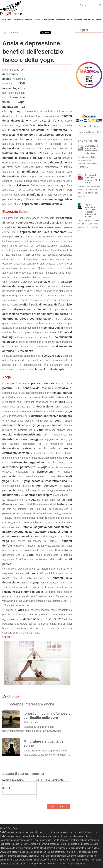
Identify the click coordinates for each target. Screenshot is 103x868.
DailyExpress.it (11, 8)
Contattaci (80, 864)
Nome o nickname (13, 780)
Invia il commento (59, 807)
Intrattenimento (18, 19)
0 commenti (13, 32)
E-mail (6, 788)
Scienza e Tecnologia (74, 19)
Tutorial (99, 19)
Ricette (44, 19)
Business (29, 19)
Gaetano (13, 696)
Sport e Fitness (89, 19)
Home (4, 19)
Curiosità (37, 19)
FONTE (7, 637)
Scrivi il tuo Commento (50, 780)
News (9, 19)
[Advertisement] (48, 87)
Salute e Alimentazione (57, 19)
